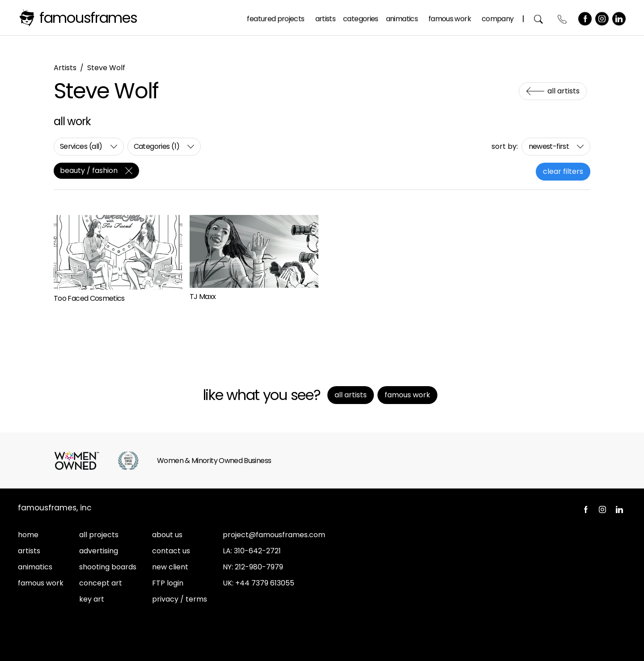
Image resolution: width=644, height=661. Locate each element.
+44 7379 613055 (265, 583)
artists (29, 551)
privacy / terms (180, 599)
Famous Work (450, 17)
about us (167, 535)
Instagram (602, 17)
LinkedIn (619, 17)
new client (170, 567)
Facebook (585, 17)
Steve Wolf (106, 68)
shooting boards (108, 567)
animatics (35, 567)
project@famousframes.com (274, 535)
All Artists (563, 91)
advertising (99, 551)
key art (92, 599)
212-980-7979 (259, 567)
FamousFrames (88, 18)
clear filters (563, 171)
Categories (361, 17)
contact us (171, 551)
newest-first (549, 146)
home (28, 535)
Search (539, 18)
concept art (101, 583)
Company (498, 17)
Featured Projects (276, 17)
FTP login (168, 583)
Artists (326, 17)
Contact (563, 18)
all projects (99, 535)
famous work (41, 583)
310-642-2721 (257, 551)
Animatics (402, 17)
